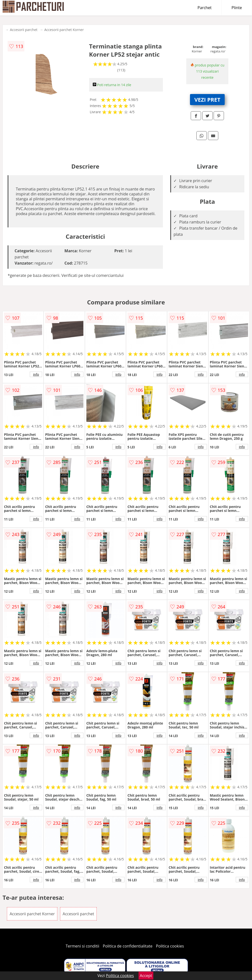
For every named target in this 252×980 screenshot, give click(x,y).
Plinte (237, 8)
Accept (146, 976)
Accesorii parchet (24, 30)
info (36, 374)
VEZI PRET (207, 99)
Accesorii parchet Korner (64, 30)
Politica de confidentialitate (128, 946)
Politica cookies (170, 946)
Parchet (205, 8)
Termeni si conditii (83, 946)
